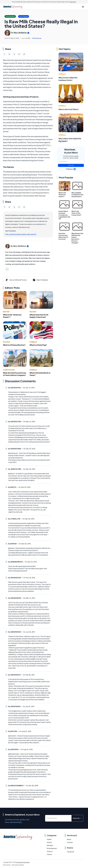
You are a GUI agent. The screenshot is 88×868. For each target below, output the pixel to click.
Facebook (70, 852)
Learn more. (73, 2)
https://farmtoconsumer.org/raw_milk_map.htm (21, 234)
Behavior (50, 845)
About (69, 839)
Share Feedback (40, 280)
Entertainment (52, 848)
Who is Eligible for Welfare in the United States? (77, 195)
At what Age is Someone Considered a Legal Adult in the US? (64, 215)
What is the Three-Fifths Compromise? (76, 213)
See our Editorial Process (16, 280)
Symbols (33, 342)
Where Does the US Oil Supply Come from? (39, 316)
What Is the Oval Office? (69, 109)
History (6, 312)
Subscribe (71, 165)
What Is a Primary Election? (14, 345)
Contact (70, 842)
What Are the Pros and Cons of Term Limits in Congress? (15, 374)
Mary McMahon (20, 33)
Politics (7, 342)
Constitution (9, 370)
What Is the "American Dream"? (62, 195)
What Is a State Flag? (38, 345)
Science (50, 851)
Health (49, 839)
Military (33, 312)
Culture (49, 854)
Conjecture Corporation (23, 862)
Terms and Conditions (18, 865)
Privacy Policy (7, 865)
